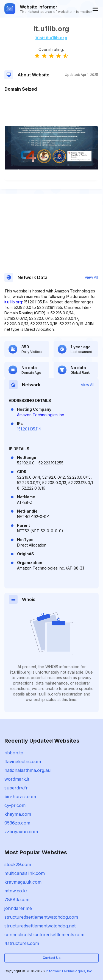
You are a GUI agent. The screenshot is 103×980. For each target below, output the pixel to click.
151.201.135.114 (29, 429)
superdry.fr (16, 788)
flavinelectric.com (23, 761)
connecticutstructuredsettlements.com (44, 935)
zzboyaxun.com (21, 832)
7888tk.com (17, 899)
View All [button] (91, 277)
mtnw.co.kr (16, 891)
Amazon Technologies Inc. (41, 415)
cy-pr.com (15, 805)
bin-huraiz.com (20, 797)
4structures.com (22, 943)
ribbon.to (14, 753)
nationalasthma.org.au (27, 770)
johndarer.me (18, 908)
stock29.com (18, 864)
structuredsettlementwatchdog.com (41, 917)
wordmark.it (17, 779)
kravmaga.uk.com (23, 882)
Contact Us (51, 958)
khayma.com (18, 814)
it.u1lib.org (13, 302)
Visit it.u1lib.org (51, 38)
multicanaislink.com (25, 873)
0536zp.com (17, 823)
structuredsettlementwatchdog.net (40, 926)
